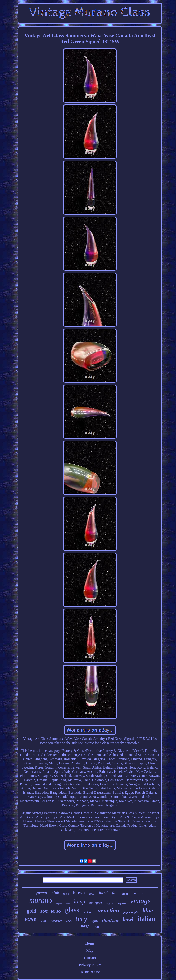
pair (44, 920)
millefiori (96, 903)
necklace (56, 921)
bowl (128, 919)
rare (68, 904)
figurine (122, 904)
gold (31, 911)
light (95, 921)
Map (90, 951)
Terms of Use (90, 972)
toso (92, 893)
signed (59, 904)
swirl (96, 927)
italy (82, 919)
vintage (140, 901)
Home (90, 943)
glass (72, 910)
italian (146, 919)
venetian (109, 910)
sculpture (89, 912)
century (138, 893)
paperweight (131, 912)
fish (115, 893)
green (42, 893)
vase (30, 919)
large (85, 926)
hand (103, 893)
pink (55, 893)
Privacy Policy (90, 965)
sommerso (51, 911)
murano (41, 901)
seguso (110, 903)
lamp (80, 902)
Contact (90, 958)
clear (125, 894)
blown (79, 893)
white (69, 921)
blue (148, 910)
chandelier (110, 920)
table (66, 894)
